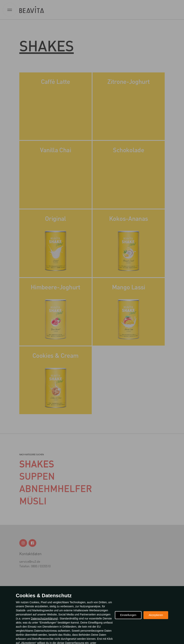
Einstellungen (128, 615)
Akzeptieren (156, 615)
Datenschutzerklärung (44, 619)
